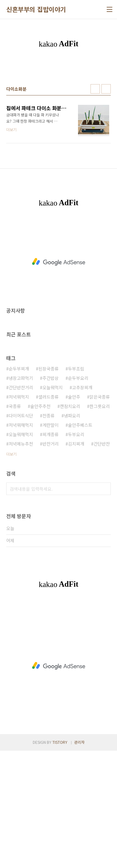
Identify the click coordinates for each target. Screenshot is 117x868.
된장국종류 (49, 486)
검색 (105, 606)
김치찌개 (76, 561)
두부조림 (76, 486)
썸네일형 (95, 206)
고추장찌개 (82, 505)
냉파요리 (72, 533)
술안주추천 (40, 523)
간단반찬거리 (21, 505)
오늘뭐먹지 (53, 505)
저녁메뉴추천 (21, 561)
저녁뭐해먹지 (21, 542)
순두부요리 (78, 495)
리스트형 (106, 206)
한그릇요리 (100, 523)
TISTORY (60, 859)
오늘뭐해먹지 (21, 552)
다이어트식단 (21, 533)
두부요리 (76, 552)
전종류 (49, 533)
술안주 (74, 514)
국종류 (15, 523)
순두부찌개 (19, 486)
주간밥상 (51, 495)
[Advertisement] (58, 126)
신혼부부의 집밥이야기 (36, 9)
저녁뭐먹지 (19, 514)
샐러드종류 (49, 514)
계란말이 (51, 542)
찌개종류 (51, 552)
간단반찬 (102, 561)
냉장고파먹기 (21, 495)
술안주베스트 (80, 542)
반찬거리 (51, 561)
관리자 (79, 859)
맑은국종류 (100, 514)
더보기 (11, 571)
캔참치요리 (70, 523)
